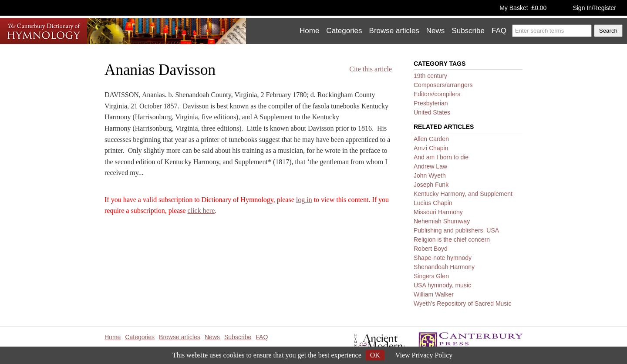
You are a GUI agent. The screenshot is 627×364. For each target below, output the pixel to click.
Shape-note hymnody (443, 258)
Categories (344, 31)
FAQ (499, 31)
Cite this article (371, 69)
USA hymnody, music (442, 285)
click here (201, 211)
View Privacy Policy (424, 355)
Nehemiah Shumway (442, 221)
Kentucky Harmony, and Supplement (463, 194)
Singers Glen (431, 276)
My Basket (523, 8)
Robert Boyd (431, 249)
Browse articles (394, 31)
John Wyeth (430, 175)
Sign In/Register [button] (594, 8)
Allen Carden (431, 139)
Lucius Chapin (433, 203)
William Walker (434, 294)
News (436, 31)
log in (304, 200)
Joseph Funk (431, 185)
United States (432, 112)
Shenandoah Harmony (444, 267)
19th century (430, 76)
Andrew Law (430, 166)
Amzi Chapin (431, 148)
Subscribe (468, 31)
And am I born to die (441, 157)
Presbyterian (431, 103)
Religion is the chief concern (452, 239)
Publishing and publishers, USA (456, 230)
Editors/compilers (437, 94)
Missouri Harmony (438, 212)
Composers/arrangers (443, 85)
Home (309, 31)
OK (375, 355)
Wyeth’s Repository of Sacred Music (462, 303)
